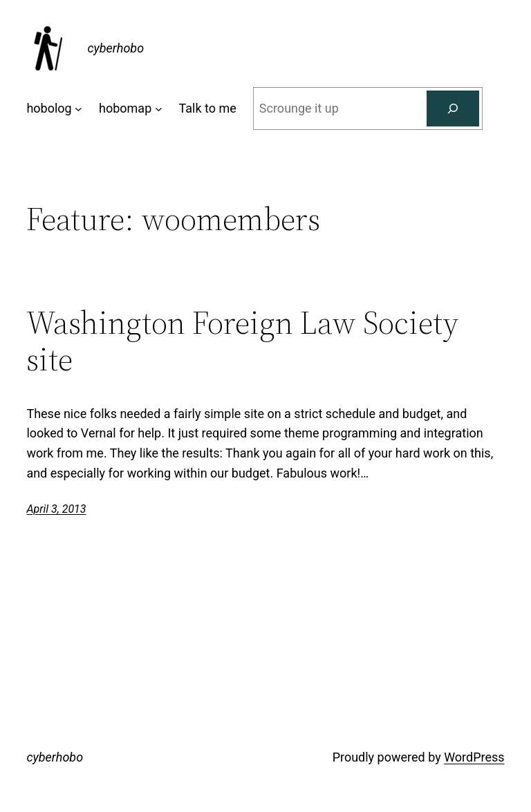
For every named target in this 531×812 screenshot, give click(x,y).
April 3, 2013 (56, 509)
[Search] (453, 108)
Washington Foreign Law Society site (242, 341)
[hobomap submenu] (159, 109)
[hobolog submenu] (78, 109)
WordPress (474, 757)
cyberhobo (115, 48)
